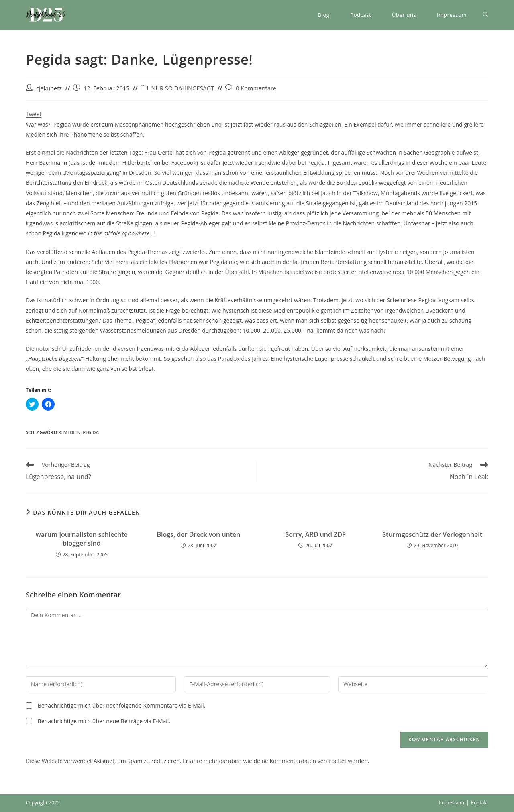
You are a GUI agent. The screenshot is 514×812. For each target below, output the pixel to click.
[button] (46, 15)
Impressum (452, 803)
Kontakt (480, 803)
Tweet (34, 114)
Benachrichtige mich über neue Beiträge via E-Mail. (104, 721)
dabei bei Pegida (303, 163)
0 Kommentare (256, 88)
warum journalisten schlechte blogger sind (82, 539)
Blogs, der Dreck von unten (198, 534)
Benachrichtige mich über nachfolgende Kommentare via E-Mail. (122, 705)
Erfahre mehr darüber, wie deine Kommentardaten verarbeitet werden (275, 761)
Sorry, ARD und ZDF (316, 534)
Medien (72, 432)
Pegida (91, 432)
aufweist (467, 152)
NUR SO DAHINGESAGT (183, 88)
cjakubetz (49, 88)
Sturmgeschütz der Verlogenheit (432, 534)
